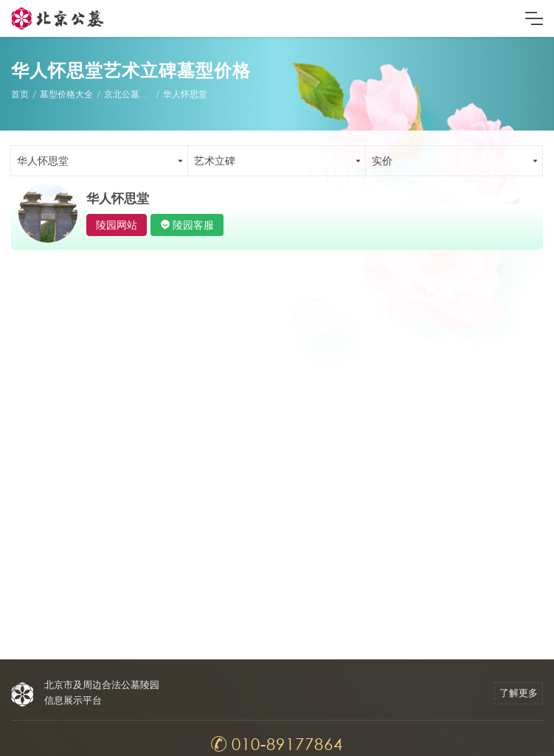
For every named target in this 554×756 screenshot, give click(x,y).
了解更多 (519, 693)
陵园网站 (117, 225)
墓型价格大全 (66, 94)
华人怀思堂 (185, 94)
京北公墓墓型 (131, 94)
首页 (20, 94)
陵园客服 (193, 225)
